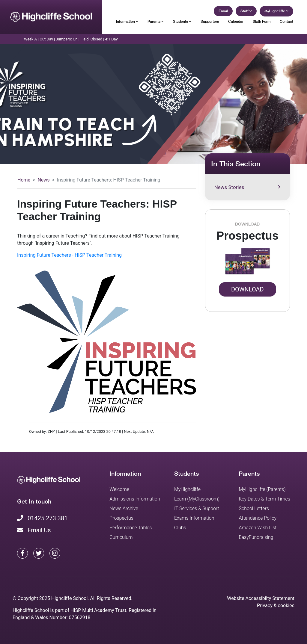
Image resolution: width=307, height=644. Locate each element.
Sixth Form (262, 21)
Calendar (236, 21)
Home (24, 180)
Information (127, 21)
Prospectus (121, 518)
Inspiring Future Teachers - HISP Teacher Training (69, 255)
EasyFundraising (256, 537)
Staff (246, 11)
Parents (156, 21)
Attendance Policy (258, 518)
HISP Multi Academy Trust (98, 610)
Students (182, 21)
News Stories (247, 187)
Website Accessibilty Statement (261, 598)
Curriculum (121, 537)
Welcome (119, 489)
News (43, 180)
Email (223, 11)
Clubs (180, 528)
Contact (286, 21)
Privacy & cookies (276, 606)
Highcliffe (276, 11)
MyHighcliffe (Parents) (262, 489)
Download (247, 289)
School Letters (254, 508)
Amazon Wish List (258, 528)
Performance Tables (131, 528)
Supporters (210, 21)
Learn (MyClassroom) (197, 499)
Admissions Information (135, 499)
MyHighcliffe (187, 489)
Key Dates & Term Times (264, 499)
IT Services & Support (197, 508)
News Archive (124, 508)
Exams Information (194, 518)
